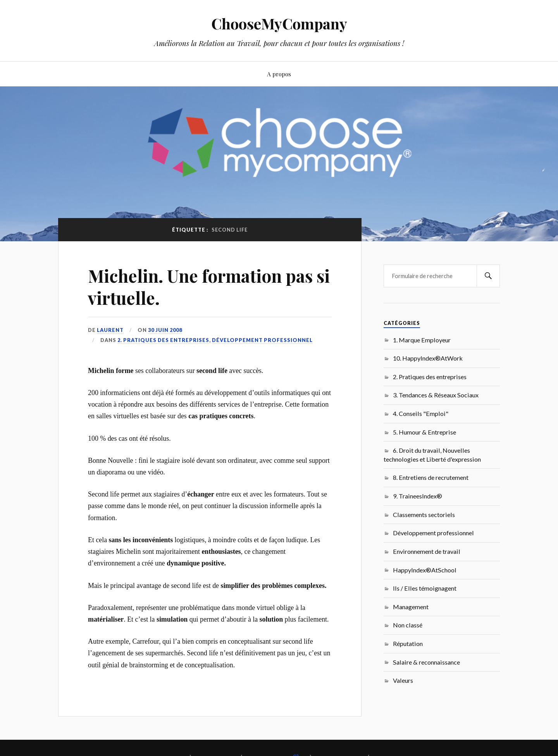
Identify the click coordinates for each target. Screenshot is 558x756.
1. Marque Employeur (422, 340)
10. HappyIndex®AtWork (428, 358)
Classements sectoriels (424, 515)
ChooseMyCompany (279, 23)
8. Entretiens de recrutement (431, 477)
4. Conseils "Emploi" (421, 413)
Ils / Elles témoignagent (425, 588)
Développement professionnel (262, 340)
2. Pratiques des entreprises (163, 340)
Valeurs (403, 680)
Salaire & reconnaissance (426, 662)
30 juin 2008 (165, 330)
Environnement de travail (427, 551)
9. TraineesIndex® (418, 496)
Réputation (408, 643)
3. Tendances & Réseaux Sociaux (436, 395)
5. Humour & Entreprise (425, 432)
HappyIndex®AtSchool (425, 570)
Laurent (110, 330)
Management (411, 607)
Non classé (408, 625)
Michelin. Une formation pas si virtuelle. (209, 287)
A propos (279, 74)
